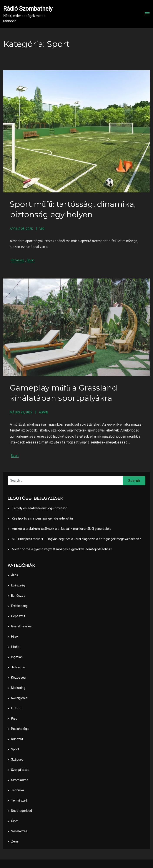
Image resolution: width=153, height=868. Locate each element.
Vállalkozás (19, 831)
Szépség (17, 759)
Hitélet (16, 647)
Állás (15, 575)
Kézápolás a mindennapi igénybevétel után (42, 518)
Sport (31, 260)
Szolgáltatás (20, 769)
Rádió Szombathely (28, 9)
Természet (19, 800)
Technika (17, 790)
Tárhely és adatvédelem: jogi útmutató (40, 508)
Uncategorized (22, 810)
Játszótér (18, 667)
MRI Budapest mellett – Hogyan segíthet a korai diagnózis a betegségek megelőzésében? (76, 538)
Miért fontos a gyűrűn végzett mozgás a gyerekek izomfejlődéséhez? (62, 549)
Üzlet (15, 821)
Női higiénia (19, 698)
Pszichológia (20, 729)
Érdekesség (19, 606)
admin (43, 412)
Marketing (18, 688)
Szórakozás (20, 780)
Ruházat (17, 739)
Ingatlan (17, 657)
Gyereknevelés (21, 626)
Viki (42, 229)
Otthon (16, 708)
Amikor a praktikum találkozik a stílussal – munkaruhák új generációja (62, 528)
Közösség (18, 260)
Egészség (18, 585)
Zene (15, 841)
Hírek (15, 636)
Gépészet (18, 616)
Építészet (18, 595)
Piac (14, 718)
